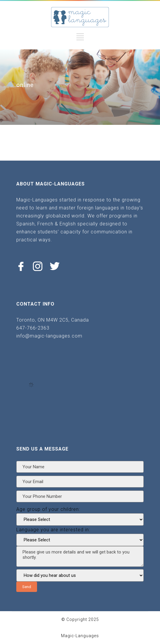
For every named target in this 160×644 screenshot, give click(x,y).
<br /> (31, 385)
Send (27, 587)
